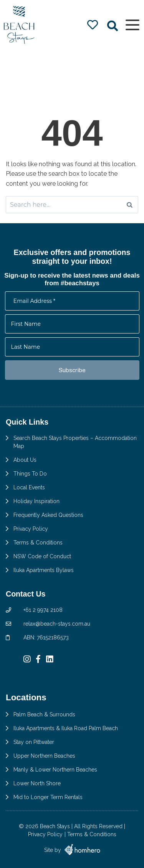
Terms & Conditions (38, 543)
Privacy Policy (31, 529)
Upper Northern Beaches (44, 756)
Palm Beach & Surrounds (44, 714)
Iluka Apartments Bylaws (44, 570)
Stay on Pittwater (34, 742)
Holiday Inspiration (36, 501)
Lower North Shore (37, 783)
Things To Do (30, 474)
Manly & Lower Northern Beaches (55, 770)
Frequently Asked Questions (48, 515)
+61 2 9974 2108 (43, 610)
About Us (25, 460)
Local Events (29, 487)
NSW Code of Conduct (42, 556)
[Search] (130, 205)
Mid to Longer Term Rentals (48, 797)
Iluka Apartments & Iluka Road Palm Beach (66, 728)
